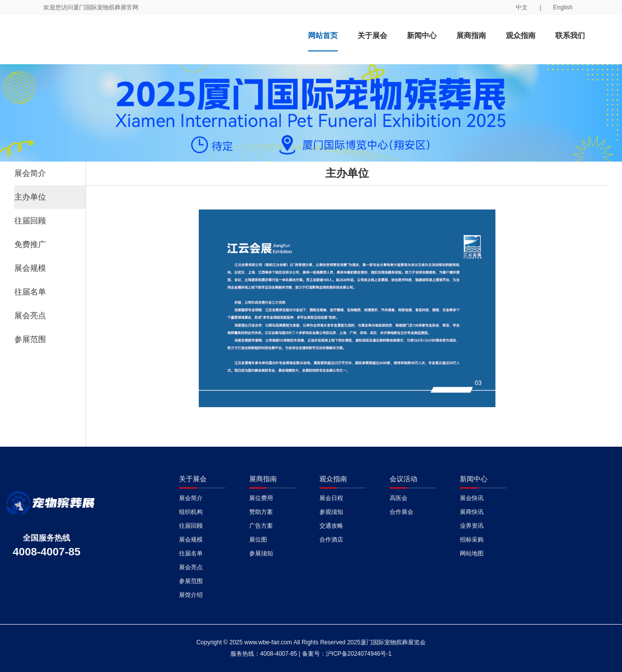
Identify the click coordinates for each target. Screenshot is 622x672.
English (563, 7)
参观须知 (331, 512)
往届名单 (30, 292)
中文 (522, 7)
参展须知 (261, 553)
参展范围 (30, 339)
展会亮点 (30, 315)
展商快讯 (472, 512)
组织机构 (191, 512)
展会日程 (331, 498)
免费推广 (30, 244)
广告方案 (261, 526)
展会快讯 (472, 498)
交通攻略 (331, 526)
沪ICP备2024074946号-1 (359, 654)
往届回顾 (30, 221)
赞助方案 (261, 512)
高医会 (399, 498)
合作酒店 (331, 540)
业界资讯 (472, 526)
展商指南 (471, 35)
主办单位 (30, 197)
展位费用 (261, 498)
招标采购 (472, 540)
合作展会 (401, 512)
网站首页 (323, 35)
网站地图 (472, 553)
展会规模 (30, 268)
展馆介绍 (191, 595)
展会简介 (30, 173)
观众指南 (521, 35)
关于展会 (372, 35)
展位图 (258, 540)
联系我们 (570, 35)
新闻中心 (422, 35)
